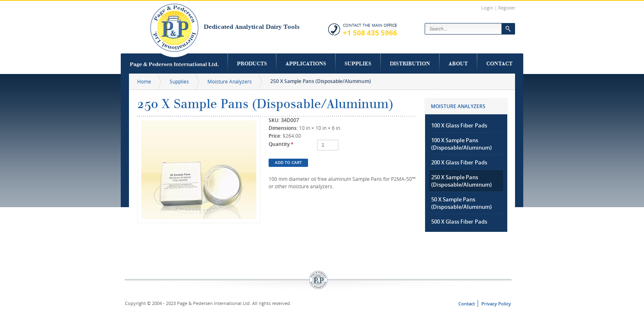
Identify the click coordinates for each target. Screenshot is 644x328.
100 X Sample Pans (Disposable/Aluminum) (461, 144)
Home (144, 81)
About (458, 64)
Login (487, 8)
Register (507, 8)
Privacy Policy (496, 304)
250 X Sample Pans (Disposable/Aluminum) (461, 181)
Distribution (410, 64)
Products (252, 64)
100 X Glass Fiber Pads (459, 125)
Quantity (281, 144)
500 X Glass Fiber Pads (459, 222)
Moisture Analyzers (230, 81)
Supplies (358, 64)
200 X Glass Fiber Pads (459, 162)
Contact (499, 64)
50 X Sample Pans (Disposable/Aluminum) (461, 203)
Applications (306, 64)
